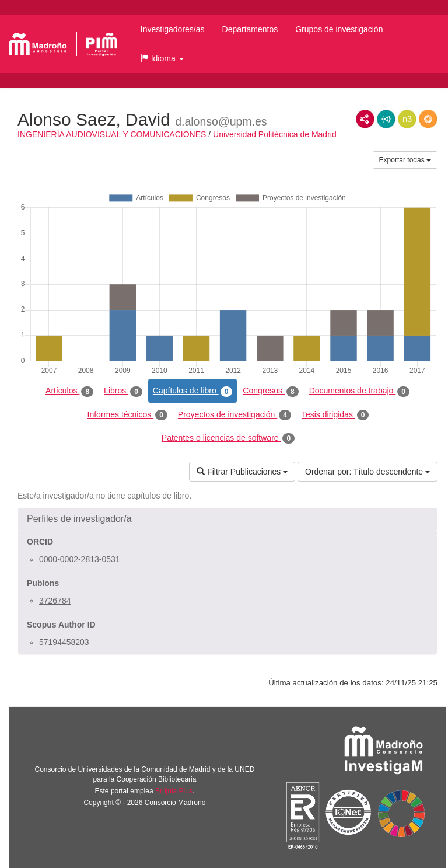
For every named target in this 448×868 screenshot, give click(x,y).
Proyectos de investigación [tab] (235, 415)
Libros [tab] (123, 391)
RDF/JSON (428, 119)
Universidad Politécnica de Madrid (275, 134)
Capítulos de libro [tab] (193, 391)
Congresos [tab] (270, 391)
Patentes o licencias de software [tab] (228, 438)
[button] (162, 58)
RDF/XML (365, 119)
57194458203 (64, 642)
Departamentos (250, 29)
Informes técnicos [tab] (127, 415)
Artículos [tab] (69, 391)
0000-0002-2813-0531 (80, 559)
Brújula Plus (174, 791)
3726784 (55, 601)
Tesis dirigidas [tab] (335, 415)
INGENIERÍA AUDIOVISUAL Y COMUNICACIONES (112, 134)
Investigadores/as (173, 29)
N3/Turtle (407, 119)
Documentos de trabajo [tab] (359, 391)
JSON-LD (386, 119)
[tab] (228, 519)
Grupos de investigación (339, 29)
